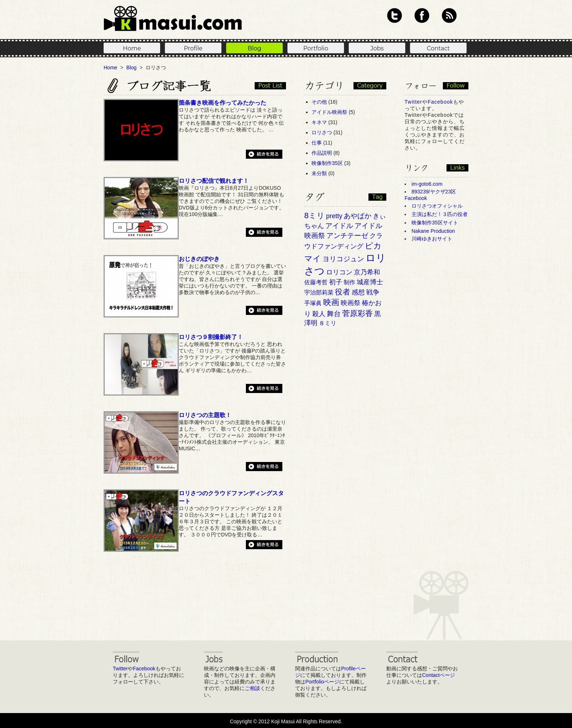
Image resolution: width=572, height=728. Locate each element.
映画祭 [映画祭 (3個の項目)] (351, 303)
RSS (449, 16)
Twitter (395, 16)
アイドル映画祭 (329, 112)
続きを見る (264, 154)
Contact (438, 48)
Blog (254, 48)
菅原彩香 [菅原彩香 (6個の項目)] (357, 313)
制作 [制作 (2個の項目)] (349, 282)
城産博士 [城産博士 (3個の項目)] (370, 282)
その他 (319, 102)
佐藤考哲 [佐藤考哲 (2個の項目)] (316, 282)
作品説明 (322, 153)
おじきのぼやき (199, 259)
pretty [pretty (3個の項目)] (334, 216)
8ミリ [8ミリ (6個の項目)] (314, 216)
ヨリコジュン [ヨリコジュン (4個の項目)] (343, 259)
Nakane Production (433, 231)
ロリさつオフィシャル (437, 206)
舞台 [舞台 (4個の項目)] (334, 314)
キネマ (319, 122)
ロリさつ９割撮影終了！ (211, 337)
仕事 (317, 143)
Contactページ (438, 675)
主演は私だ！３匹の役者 (440, 214)
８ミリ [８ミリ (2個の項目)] (328, 323)
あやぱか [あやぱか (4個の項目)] (357, 216)
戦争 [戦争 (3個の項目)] (373, 292)
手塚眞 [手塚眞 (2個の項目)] (313, 303)
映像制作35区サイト (435, 223)
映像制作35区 (327, 163)
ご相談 (252, 688)
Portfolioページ (322, 682)
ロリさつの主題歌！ (205, 415)
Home (132, 48)
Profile (193, 48)
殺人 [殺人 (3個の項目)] (319, 314)
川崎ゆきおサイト (432, 239)
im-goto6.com (427, 184)
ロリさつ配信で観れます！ (214, 181)
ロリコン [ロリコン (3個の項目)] (339, 272)
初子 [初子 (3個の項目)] (336, 282)
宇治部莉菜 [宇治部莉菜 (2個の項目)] (319, 292)
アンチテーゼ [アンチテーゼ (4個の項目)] (347, 236)
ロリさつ (322, 132)
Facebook (422, 16)
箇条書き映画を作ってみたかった (223, 103)
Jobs (377, 48)
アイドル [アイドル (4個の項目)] (339, 226)
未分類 (319, 173)
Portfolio (316, 48)
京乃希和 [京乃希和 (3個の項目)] (367, 272)
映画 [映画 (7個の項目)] (331, 302)
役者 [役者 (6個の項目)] (343, 292)
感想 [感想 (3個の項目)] (358, 292)
